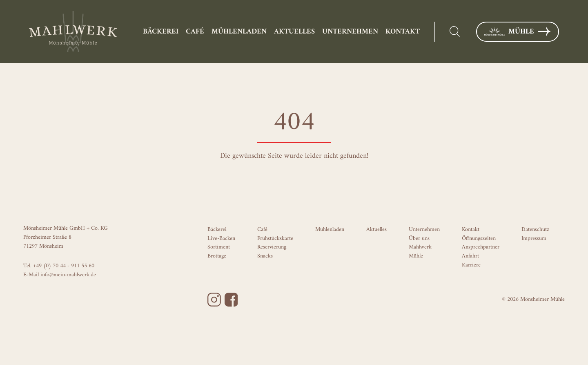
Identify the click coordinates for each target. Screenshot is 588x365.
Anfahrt (470, 256)
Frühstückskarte (275, 238)
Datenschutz (535, 230)
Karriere (471, 265)
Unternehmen (350, 32)
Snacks (265, 256)
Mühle (517, 32)
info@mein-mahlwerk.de (68, 275)
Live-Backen (221, 238)
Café (195, 32)
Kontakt (403, 32)
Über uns (419, 238)
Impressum (534, 238)
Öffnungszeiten (479, 238)
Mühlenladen (239, 32)
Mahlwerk (420, 247)
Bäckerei (161, 32)
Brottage (217, 256)
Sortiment (219, 247)
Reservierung (272, 247)
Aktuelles (294, 32)
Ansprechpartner (481, 247)
